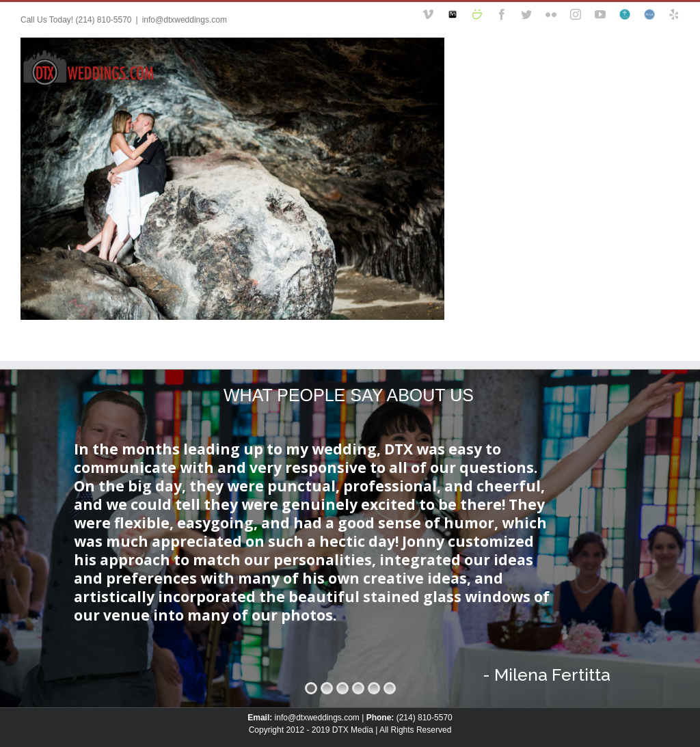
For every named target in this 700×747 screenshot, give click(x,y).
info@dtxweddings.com (185, 20)
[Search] (656, 66)
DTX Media (353, 730)
